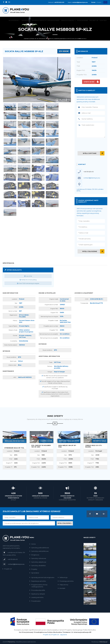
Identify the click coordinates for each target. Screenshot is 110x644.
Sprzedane (26, 20)
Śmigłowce (34, 555)
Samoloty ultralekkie (38, 566)
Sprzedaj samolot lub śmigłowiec (46, 20)
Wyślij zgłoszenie (90, 251)
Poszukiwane (83, 20)
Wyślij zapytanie (90, 153)
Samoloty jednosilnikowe (56, 39)
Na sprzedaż (14, 20)
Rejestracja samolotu (38, 581)
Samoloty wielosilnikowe (39, 551)
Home (33, 544)
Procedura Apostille (37, 590)
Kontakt (103, 20)
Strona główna (29, 39)
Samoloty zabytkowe (38, 562)
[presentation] (93, 144)
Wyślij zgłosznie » (65, 523)
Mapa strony (63, 585)
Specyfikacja (8, 263)
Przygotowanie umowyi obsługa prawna (39, 586)
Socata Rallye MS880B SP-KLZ (77, 39)
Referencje (63, 577)
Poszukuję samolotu (66, 581)
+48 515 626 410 (89, 172)
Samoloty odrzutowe (38, 558)
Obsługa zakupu (68, 20)
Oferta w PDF (89, 82)
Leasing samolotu (37, 597)
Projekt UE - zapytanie (59, 635)
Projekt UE (94, 20)
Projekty (33, 569)
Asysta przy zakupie (37, 594)
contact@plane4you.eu (16, 564)
